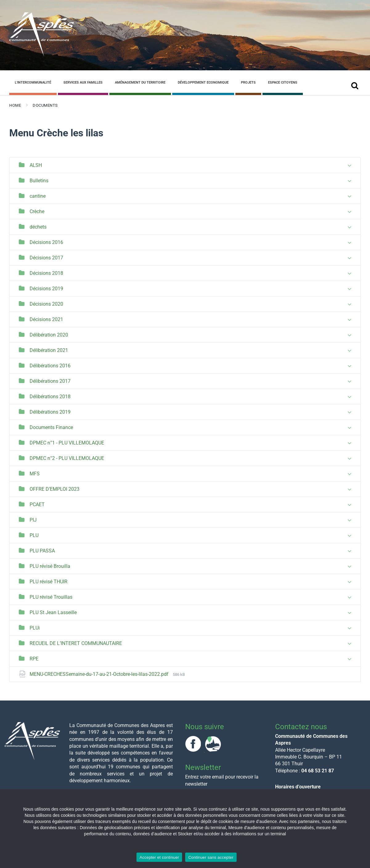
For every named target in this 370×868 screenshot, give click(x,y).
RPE (34, 659)
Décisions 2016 (46, 242)
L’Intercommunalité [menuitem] (33, 83)
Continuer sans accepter (211, 857)
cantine (38, 196)
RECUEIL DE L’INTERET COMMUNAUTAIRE (76, 643)
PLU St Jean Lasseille (53, 612)
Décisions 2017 (46, 258)
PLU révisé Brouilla (50, 566)
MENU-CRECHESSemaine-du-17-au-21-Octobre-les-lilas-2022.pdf (100, 674)
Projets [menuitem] (248, 83)
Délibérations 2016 (50, 366)
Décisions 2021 (46, 319)
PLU (34, 535)
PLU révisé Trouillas (51, 597)
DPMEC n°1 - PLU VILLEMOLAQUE (67, 443)
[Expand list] (350, 166)
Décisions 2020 (46, 304)
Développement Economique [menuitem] (203, 83)
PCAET (37, 504)
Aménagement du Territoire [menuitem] (140, 83)
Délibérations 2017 (50, 381)
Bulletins (39, 181)
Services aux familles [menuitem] (83, 83)
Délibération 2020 (49, 335)
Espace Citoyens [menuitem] (283, 83)
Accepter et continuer (159, 857)
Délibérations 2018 (50, 397)
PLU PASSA (42, 551)
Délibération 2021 (49, 350)
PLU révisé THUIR (49, 582)
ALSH (36, 165)
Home (15, 105)
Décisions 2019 (46, 289)
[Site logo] (42, 55)
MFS (35, 474)
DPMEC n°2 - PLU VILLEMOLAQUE (67, 458)
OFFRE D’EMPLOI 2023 (55, 489)
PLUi (35, 628)
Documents (45, 105)
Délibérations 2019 (50, 412)
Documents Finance (51, 427)
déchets (38, 227)
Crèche (37, 211)
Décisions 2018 (46, 273)
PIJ (33, 520)
